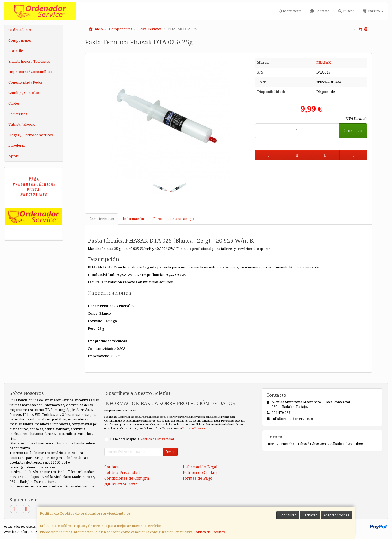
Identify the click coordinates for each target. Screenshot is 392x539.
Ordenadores (20, 30)
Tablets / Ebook (22, 124)
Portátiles (16, 51)
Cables (14, 103)
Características (102, 219)
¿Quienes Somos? (121, 484)
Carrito (373, 11)
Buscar (346, 11)
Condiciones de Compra (127, 478)
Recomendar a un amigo (174, 219)
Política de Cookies (209, 532)
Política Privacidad (122, 473)
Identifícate (290, 11)
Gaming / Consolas (24, 93)
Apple (14, 156)
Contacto (320, 11)
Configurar (288, 515)
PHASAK (324, 63)
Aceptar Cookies (336, 515)
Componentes (20, 40)
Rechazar (310, 515)
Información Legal (200, 467)
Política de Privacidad (194, 428)
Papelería (17, 145)
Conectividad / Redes (25, 82)
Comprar (353, 130)
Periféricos (18, 114)
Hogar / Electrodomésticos (30, 135)
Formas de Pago (198, 478)
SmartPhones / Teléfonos (29, 61)
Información (133, 219)
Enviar (170, 452)
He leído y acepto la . (142, 439)
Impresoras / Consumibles (30, 72)
